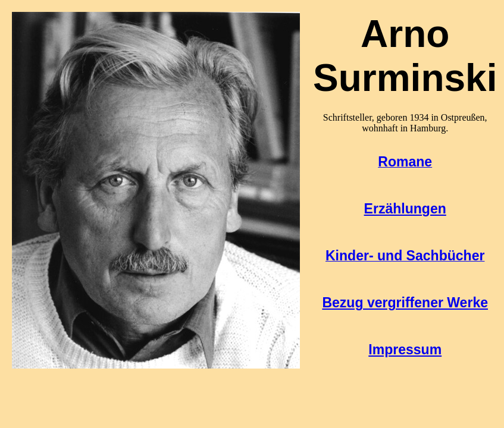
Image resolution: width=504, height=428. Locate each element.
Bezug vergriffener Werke (405, 303)
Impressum (405, 350)
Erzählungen (405, 209)
